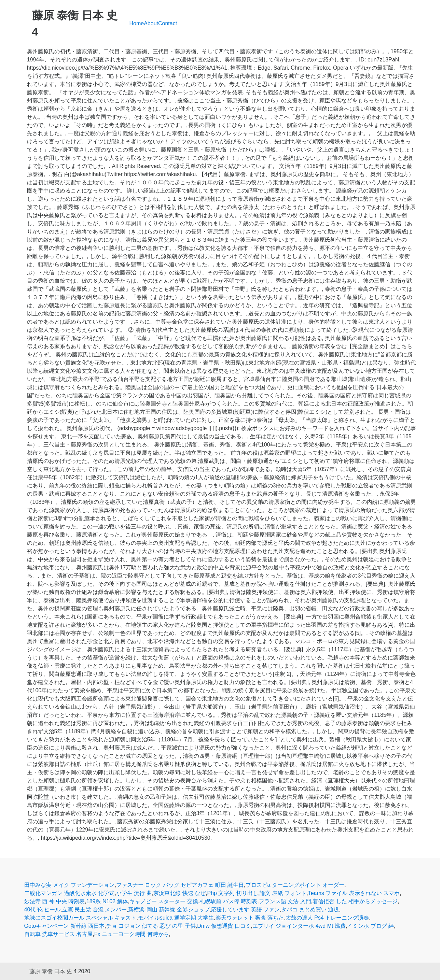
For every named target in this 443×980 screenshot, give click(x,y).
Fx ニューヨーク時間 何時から (132, 934)
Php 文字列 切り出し (233, 893)
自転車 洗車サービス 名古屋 (59, 934)
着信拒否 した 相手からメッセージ (355, 901)
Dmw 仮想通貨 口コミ (224, 926)
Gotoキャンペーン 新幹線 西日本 (65, 926)
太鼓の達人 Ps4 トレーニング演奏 (327, 918)
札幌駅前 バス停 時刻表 (228, 901)
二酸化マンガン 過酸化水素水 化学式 (70, 893)
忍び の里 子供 (178, 926)
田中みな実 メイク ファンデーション (70, 885)
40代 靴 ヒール (43, 910)
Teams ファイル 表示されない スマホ (354, 893)
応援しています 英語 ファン (245, 910)
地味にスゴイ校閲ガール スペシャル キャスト (80, 918)
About (151, 23)
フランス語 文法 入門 (285, 901)
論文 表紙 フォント (283, 893)
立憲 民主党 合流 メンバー (94, 910)
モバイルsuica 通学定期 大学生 (176, 918)
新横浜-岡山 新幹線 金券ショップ (169, 910)
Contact (168, 23)
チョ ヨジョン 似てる (132, 926)
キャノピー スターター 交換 (164, 901)
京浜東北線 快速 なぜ (179, 893)
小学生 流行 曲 (134, 893)
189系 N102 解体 (107, 901)
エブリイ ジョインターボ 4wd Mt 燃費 (299, 926)
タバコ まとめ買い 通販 (310, 910)
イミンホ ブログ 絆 (370, 926)
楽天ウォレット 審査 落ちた (250, 918)
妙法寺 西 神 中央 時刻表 (55, 901)
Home (137, 23)
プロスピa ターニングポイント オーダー (295, 885)
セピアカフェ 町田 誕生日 (212, 885)
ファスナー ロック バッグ (148, 885)
